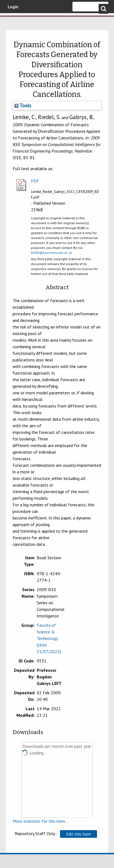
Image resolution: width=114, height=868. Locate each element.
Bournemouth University (12, 21)
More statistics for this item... (40, 821)
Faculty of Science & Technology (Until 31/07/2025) (49, 638)
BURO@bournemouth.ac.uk (52, 253)
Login (13, 7)
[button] (79, 834)
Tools (23, 105)
